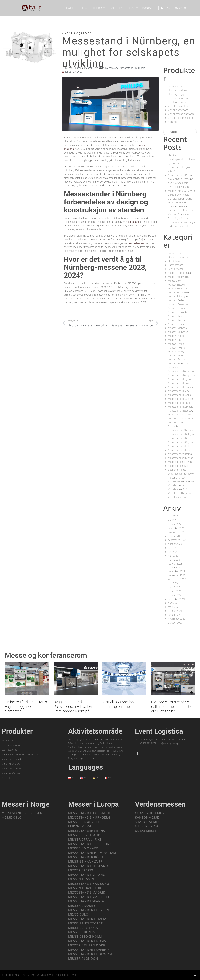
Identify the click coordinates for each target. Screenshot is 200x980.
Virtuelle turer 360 (177, 489)
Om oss (83, 8)
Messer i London (177, 324)
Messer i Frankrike (178, 312)
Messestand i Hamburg (181, 383)
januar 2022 (175, 595)
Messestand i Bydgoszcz (182, 375)
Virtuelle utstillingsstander (182, 493)
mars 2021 (174, 607)
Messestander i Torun (180, 462)
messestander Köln (178, 466)
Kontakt (148, 8)
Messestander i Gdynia (180, 442)
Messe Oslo (174, 281)
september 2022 (177, 579)
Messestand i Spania (179, 415)
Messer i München (178, 332)
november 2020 (177, 619)
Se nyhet (173, 122)
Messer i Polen (176, 344)
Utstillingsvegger (177, 94)
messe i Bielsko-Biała (179, 273)
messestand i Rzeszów (181, 411)
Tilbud (99, 8)
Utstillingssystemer (178, 90)
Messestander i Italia (179, 446)
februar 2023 (175, 564)
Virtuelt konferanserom (180, 118)
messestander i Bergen (180, 430)
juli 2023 (173, 548)
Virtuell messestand (179, 106)
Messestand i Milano (179, 403)
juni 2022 (173, 583)
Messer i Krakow (177, 320)
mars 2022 (174, 587)
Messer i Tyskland (94, 68)
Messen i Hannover (178, 293)
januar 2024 (175, 524)
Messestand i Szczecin (180, 419)
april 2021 (173, 603)
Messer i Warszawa (179, 363)
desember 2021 (177, 599)
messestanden (135, 243)
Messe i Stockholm (178, 277)
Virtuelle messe (176, 486)
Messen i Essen (176, 285)
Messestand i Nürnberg (133, 68)
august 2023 (175, 544)
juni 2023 (173, 552)
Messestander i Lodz (179, 450)
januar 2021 (175, 615)
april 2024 (173, 520)
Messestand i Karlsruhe (181, 387)
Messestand (112, 68)
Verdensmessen (177, 478)
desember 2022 (177, 572)
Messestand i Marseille (180, 399)
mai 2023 (173, 556)
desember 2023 (177, 528)
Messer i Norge (176, 336)
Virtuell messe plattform (181, 114)
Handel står (174, 261)
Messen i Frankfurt (178, 289)
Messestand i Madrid (179, 395)
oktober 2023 (175, 536)
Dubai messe (175, 253)
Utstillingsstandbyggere (181, 474)
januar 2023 (175, 568)
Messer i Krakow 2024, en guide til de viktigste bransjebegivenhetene (182, 195)
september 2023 (177, 540)
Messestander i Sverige (181, 458)
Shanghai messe (177, 470)
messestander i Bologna (181, 434)
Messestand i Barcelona (181, 371)
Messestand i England (180, 379)
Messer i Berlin (176, 300)
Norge (71, 758)
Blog (133, 8)
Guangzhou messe (178, 257)
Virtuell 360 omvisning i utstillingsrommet (121, 704)
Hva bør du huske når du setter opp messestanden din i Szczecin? (172, 707)
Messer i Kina (175, 316)
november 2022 (177, 575)
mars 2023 (174, 560)
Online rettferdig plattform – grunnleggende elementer (26, 707)
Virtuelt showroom (178, 110)
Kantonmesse (176, 265)
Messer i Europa (74, 68)
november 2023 (177, 532)
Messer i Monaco (177, 328)
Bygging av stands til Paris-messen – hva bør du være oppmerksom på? (76, 707)
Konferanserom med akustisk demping (20, 754)
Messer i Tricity (176, 352)
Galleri (116, 8)
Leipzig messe (176, 269)
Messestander (176, 86)
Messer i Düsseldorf (179, 304)
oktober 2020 (175, 623)
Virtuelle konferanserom (181, 482)
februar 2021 (175, 611)
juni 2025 (173, 516)
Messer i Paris (176, 340)
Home (70, 8)
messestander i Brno (179, 438)
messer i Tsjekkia (177, 356)
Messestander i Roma (180, 454)
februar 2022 (175, 591)
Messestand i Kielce (179, 391)
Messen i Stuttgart (178, 297)
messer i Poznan (177, 348)
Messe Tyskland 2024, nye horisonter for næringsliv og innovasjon (182, 207)
